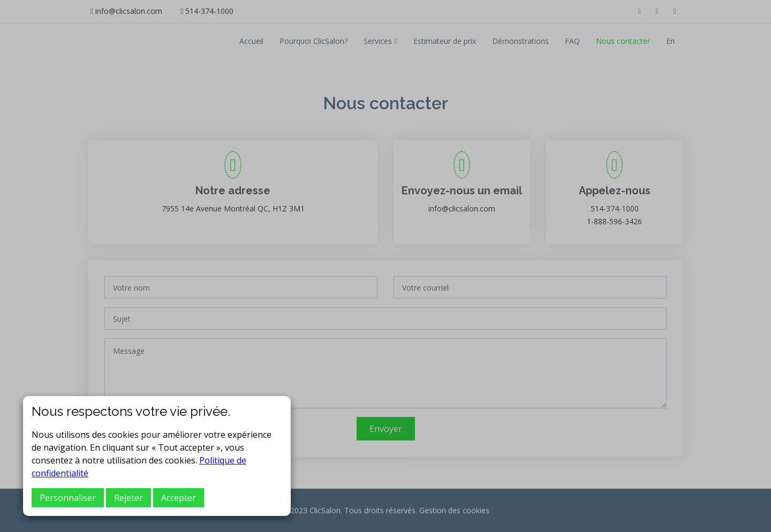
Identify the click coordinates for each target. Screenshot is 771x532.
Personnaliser (68, 498)
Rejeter (128, 498)
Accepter (179, 498)
